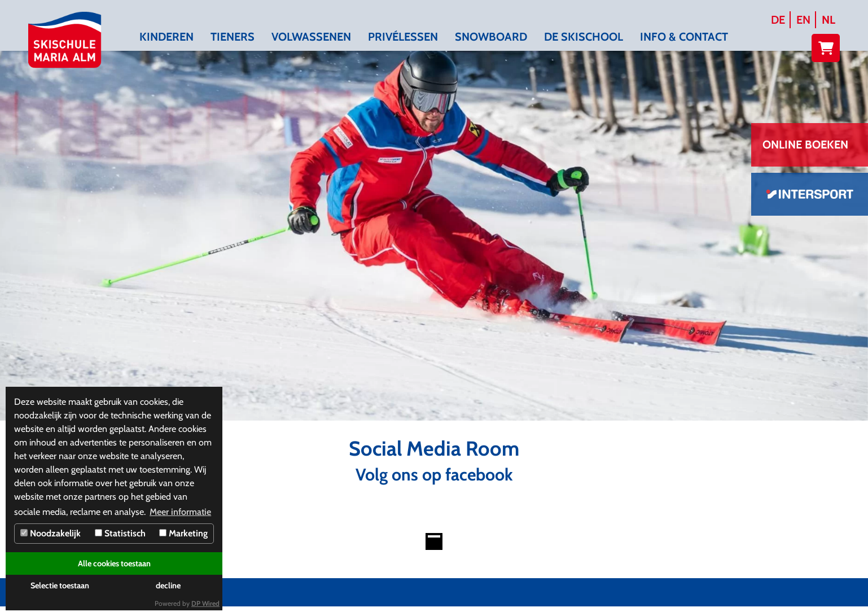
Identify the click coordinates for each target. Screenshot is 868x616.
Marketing (183, 533)
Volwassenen (311, 37)
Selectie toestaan (60, 586)
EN (803, 20)
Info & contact (684, 37)
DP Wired (205, 603)
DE (778, 20)
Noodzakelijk (51, 533)
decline (168, 586)
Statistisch (120, 533)
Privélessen (403, 37)
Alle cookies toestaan (114, 563)
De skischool (584, 37)
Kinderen (166, 37)
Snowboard (491, 37)
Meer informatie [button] (180, 512)
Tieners (233, 37)
